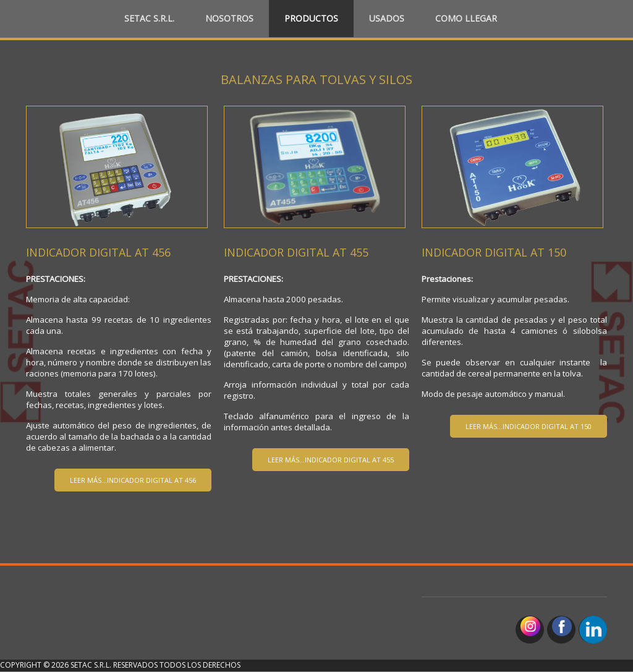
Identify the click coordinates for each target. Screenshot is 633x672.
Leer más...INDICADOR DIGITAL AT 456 (133, 480)
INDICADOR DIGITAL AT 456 (98, 252)
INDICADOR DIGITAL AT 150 (494, 252)
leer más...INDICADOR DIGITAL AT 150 (529, 426)
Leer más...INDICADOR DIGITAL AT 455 (331, 460)
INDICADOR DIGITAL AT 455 (296, 252)
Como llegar (466, 18)
